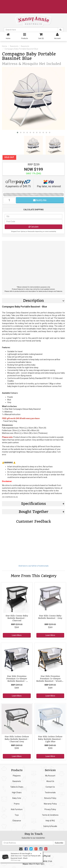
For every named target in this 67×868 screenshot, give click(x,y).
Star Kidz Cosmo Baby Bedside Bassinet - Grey (50, 617)
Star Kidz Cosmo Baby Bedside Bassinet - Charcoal (17, 618)
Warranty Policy (50, 804)
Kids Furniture (17, 809)
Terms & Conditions (50, 815)
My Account (50, 776)
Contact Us (50, 787)
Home (5, 46)
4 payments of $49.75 (18, 184)
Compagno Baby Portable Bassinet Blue (21, 49)
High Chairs (17, 793)
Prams (17, 804)
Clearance (17, 821)
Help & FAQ (50, 821)
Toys (17, 815)
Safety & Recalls (50, 826)
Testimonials (50, 793)
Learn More (17, 635)
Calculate (34, 227)
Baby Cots (17, 798)
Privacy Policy (50, 809)
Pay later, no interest (49, 184)
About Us (50, 781)
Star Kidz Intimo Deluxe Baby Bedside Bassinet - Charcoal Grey (17, 739)
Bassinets (14, 46)
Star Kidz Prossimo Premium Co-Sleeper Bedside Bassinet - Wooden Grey (50, 680)
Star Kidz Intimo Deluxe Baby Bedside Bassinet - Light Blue (50, 739)
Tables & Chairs (17, 787)
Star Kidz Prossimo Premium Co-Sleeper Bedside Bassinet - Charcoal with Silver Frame (17, 680)
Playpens (17, 776)
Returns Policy (50, 798)
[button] (18, 133)
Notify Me (40, 200)
